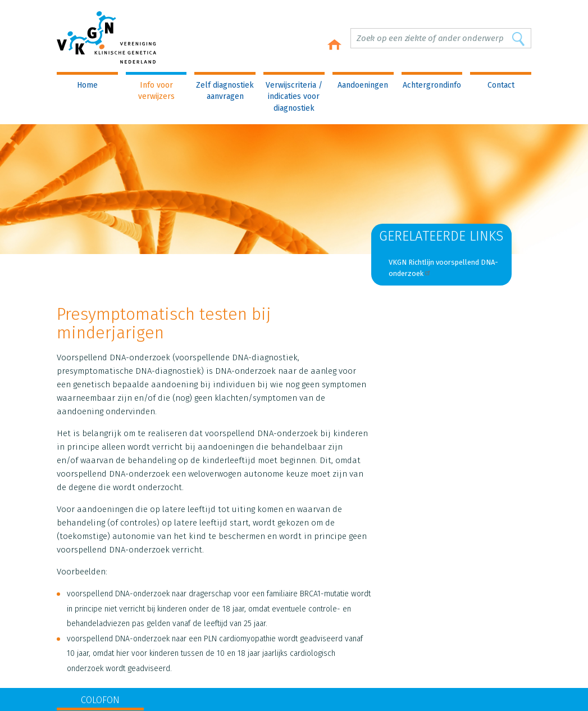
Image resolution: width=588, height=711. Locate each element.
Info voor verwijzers (156, 91)
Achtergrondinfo (432, 85)
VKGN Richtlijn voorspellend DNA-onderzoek (443, 268)
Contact (501, 85)
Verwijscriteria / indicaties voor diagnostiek (294, 97)
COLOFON (100, 700)
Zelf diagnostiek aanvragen (225, 91)
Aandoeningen (363, 85)
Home (87, 85)
